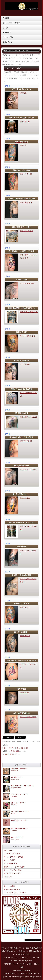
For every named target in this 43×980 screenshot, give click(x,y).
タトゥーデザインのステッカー (15, 893)
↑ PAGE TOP (33, 940)
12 (22, 748)
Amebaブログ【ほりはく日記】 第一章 (25, 973)
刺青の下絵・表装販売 (12, 889)
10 (17, 748)
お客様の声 (7, 33)
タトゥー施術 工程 (10, 864)
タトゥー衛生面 (9, 860)
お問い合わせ (8, 42)
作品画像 (6, 18)
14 (27, 748)
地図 (22, 967)
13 (24, 748)
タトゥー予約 (8, 37)
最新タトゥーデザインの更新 (14, 867)
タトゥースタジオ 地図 (12, 854)
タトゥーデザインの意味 (12, 870)
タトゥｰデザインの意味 (11, 23)
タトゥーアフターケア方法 (13, 857)
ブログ (5, 28)
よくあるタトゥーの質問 (12, 873)
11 (20, 748)
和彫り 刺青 (15, 751)
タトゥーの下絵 (9, 886)
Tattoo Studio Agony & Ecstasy (20, 977)
